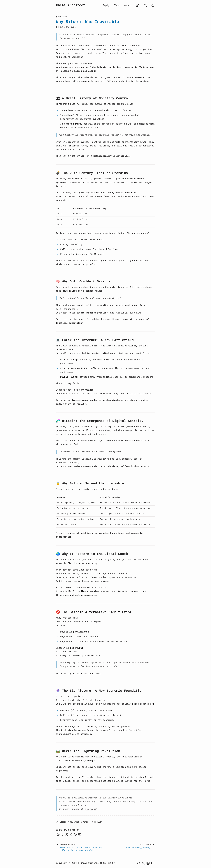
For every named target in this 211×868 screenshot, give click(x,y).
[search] (145, 5)
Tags (117, 5)
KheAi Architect (71, 5)
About (128, 5)
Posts (106, 5)
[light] (153, 5)
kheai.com (90, 809)
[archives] (137, 5)
